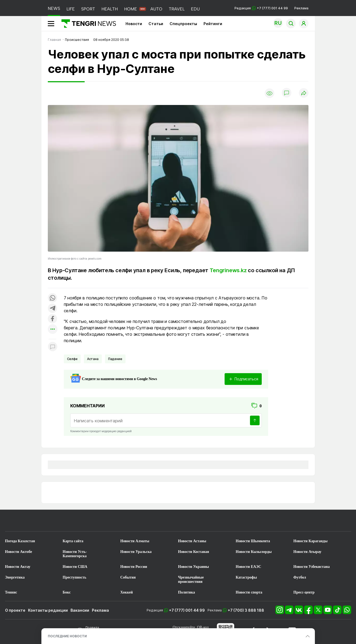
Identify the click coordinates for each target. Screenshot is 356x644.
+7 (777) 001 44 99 (187, 610)
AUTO (156, 9)
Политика (187, 592)
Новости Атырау (308, 552)
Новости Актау (18, 567)
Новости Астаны (192, 541)
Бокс (67, 592)
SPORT (88, 9)
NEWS (54, 8)
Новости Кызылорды (254, 552)
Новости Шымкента (253, 541)
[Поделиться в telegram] (53, 309)
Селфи (72, 359)
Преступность (75, 577)
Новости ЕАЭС (249, 567)
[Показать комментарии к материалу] (53, 347)
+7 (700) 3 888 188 (246, 610)
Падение (115, 359)
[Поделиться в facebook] (53, 319)
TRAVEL (177, 9)
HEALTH (110, 9)
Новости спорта (249, 592)
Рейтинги (213, 24)
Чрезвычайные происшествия (191, 579)
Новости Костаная (194, 552)
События (128, 577)
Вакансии (80, 610)
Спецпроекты (183, 24)
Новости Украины (194, 567)
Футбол (300, 577)
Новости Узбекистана (312, 567)
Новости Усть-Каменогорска (75, 554)
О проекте (15, 610)
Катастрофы (246, 577)
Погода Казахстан (20, 541)
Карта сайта (73, 541)
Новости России (134, 567)
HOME (131, 9)
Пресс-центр (304, 592)
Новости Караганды (311, 541)
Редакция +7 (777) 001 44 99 (261, 8)
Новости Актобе (19, 552)
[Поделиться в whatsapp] (53, 298)
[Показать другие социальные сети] (53, 329)
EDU (195, 9)
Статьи (156, 24)
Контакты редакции (48, 610)
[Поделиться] (304, 93)
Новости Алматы (135, 541)
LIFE (71, 9)
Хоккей (127, 592)
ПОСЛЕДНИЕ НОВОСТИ (67, 636)
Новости (134, 24)
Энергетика (15, 577)
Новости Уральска (136, 552)
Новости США (75, 567)
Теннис (11, 592)
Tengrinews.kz (228, 270)
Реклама (301, 8)
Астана (93, 359)
